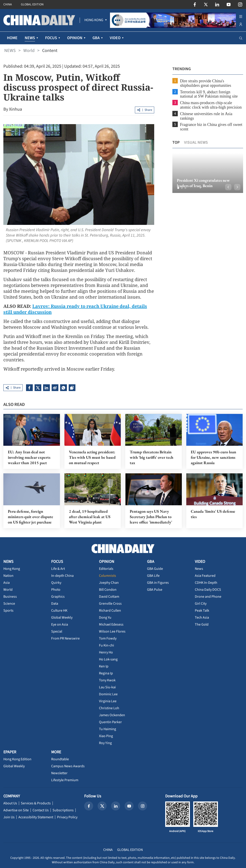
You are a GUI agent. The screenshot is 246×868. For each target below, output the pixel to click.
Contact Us (41, 810)
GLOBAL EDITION (32, 4)
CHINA (8, 4)
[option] (207, 173)
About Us (10, 803)
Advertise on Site (16, 810)
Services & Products (36, 803)
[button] (178, 188)
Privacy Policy (67, 817)
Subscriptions (63, 810)
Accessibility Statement (36, 817)
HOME (12, 38)
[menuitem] (94, 20)
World (29, 51)
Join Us (9, 817)
